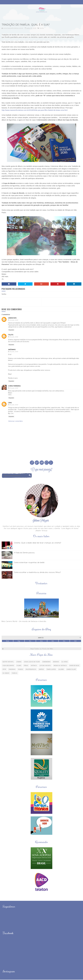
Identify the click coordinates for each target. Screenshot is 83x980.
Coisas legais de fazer (32, 662)
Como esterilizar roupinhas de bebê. (30, 563)
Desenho (56, 662)
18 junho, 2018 (14, 352)
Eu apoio (65, 662)
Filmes (19, 666)
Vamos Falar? (71, 670)
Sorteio (41, 670)
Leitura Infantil (45, 666)
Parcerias (12, 670)
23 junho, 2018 (14, 388)
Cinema (19, 662)
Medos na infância (60, 666)
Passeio (21, 670)
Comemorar (46, 662)
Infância (34, 666)
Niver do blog (74, 666)
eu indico (6, 673)
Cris (10, 403)
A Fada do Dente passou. (25, 553)
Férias (26, 666)
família (42, 29)
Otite (4, 670)
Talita (11, 335)
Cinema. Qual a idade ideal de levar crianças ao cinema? (38, 543)
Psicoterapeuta (31, 670)
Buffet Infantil (8, 662)
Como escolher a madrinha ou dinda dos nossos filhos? (37, 573)
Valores (61, 670)
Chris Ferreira (14, 386)
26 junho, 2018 (14, 405)
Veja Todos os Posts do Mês (42, 649)
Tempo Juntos (51, 670)
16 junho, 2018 (14, 320)
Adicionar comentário (15, 421)
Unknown (12, 318)
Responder (11, 330)
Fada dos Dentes (8, 666)
